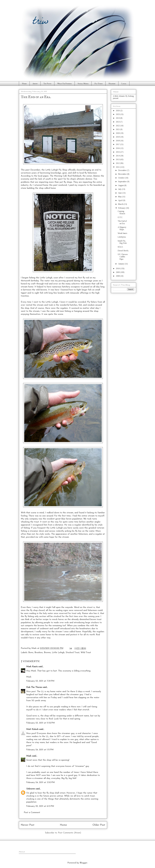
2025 (118, 114)
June (120, 193)
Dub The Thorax (34, 687)
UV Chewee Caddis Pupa (123, 257)
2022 (118, 126)
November (123, 174)
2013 (118, 159)
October (122, 178)
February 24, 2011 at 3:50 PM (41, 782)
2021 (118, 129)
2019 (118, 137)
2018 (118, 141)
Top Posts (47, 84)
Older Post (99, 825)
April (121, 200)
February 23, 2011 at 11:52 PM (41, 723)
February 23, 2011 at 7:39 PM (40, 681)
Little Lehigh (58, 653)
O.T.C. (120, 217)
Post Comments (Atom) (70, 833)
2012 (118, 163)
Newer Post (28, 825)
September (123, 182)
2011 (118, 167)
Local (124, 84)
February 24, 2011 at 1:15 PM (40, 750)
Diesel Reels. (123, 251)
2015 (118, 152)
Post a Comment (32, 813)
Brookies (39, 653)
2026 (118, 111)
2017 (118, 144)
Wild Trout (86, 653)
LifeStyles (122, 237)
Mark (29, 756)
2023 (118, 122)
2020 (118, 133)
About (35, 84)
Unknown (31, 789)
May (120, 197)
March (121, 204)
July (120, 189)
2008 (118, 276)
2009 (118, 272)
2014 (118, 156)
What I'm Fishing (64, 84)
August (121, 185)
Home (24, 84)
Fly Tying (99, 84)
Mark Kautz (32, 667)
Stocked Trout (73, 653)
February (122, 208)
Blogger (83, 863)
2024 (118, 118)
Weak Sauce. (123, 233)
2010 (118, 268)
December (123, 170)
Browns (47, 653)
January (121, 264)
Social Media (83, 84)
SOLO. (120, 247)
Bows (31, 653)
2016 (118, 148)
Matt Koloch (32, 729)
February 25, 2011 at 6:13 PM (40, 806)
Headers (112, 84)
